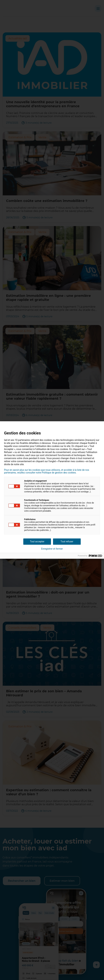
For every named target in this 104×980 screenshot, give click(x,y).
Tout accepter (37, 541)
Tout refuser (67, 541)
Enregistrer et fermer (52, 549)
